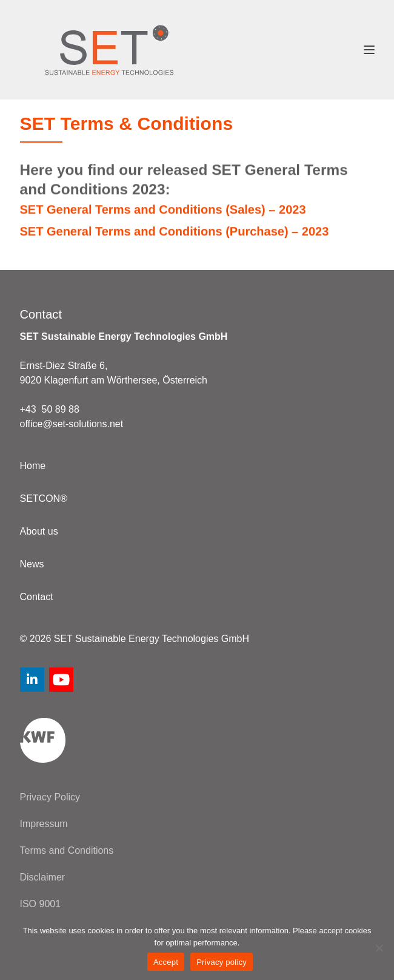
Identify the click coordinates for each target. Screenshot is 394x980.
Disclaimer (43, 877)
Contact (37, 597)
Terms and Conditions (67, 850)
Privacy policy (222, 962)
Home (33, 466)
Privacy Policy (50, 797)
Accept (166, 962)
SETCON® (44, 498)
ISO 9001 (41, 904)
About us (39, 531)
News (32, 564)
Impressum (44, 824)
